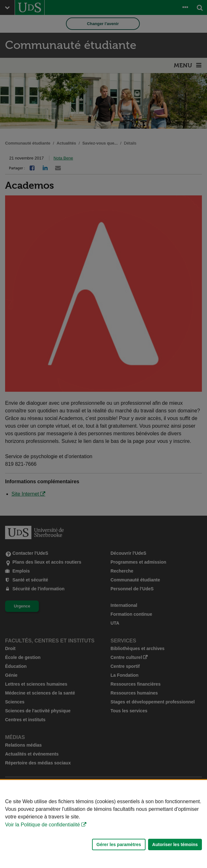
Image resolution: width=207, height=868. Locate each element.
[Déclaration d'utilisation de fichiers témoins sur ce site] (103, 824)
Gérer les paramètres (119, 844)
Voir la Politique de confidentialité (43, 825)
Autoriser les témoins (175, 844)
